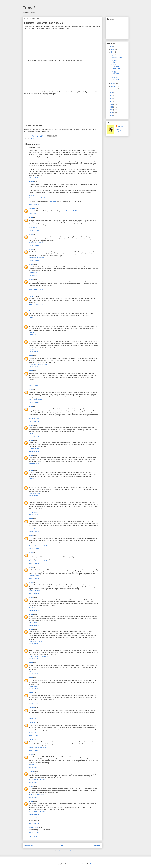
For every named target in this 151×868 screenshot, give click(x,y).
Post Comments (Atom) (67, 851)
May (113, 52)
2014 (111, 47)
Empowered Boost (35, 493)
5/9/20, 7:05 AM (34, 797)
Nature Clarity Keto (35, 716)
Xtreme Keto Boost (35, 591)
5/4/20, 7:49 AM (34, 767)
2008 (111, 107)
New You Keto (33, 383)
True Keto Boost (34, 449)
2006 (111, 113)
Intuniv (31, 693)
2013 (111, 93)
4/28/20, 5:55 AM (34, 689)
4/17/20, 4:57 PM (34, 593)
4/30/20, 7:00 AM (34, 719)
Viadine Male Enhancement (37, 748)
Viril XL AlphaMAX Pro (36, 400)
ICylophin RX (33, 622)
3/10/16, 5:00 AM (34, 214)
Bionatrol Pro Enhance (36, 243)
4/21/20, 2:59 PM (34, 625)
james (31, 217)
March (114, 83)
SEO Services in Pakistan (70, 211)
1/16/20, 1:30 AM (34, 367)
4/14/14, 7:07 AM (34, 178)
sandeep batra (34, 827)
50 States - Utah (116, 57)
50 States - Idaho (114, 61)
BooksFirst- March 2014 (116, 79)
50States (32, 139)
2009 (111, 104)
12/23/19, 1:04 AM (34, 230)
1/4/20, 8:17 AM (34, 307)
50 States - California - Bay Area (115, 73)
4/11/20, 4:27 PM (34, 548)
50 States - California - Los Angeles (116, 67)
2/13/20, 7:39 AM (34, 421)
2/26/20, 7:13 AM (34, 466)
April (113, 55)
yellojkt (31, 182)
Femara (31, 771)
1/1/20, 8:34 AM (34, 275)
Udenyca (32, 708)
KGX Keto (32, 434)
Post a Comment (32, 836)
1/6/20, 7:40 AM (34, 320)
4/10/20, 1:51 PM (34, 532)
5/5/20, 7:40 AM (34, 782)
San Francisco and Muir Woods (38, 198)
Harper (31, 739)
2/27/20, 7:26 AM (34, 481)
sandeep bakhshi (34, 818)
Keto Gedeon (33, 228)
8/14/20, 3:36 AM (34, 832)
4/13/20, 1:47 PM (34, 563)
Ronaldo (32, 296)
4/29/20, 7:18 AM (34, 704)
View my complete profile (121, 130)
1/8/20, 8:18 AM (34, 335)
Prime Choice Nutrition (36, 289)
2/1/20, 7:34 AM (34, 386)
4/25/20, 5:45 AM (34, 659)
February (114, 86)
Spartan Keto (33, 332)
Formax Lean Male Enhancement (39, 656)
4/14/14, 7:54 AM (34, 204)
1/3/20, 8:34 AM (34, 292)
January (114, 89)
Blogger (92, 864)
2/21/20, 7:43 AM (34, 436)
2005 (111, 116)
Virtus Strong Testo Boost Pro (38, 795)
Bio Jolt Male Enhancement (37, 780)
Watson (31, 311)
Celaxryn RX (33, 317)
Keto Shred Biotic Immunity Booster (40, 546)
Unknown (32, 208)
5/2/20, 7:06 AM (34, 750)
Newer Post (28, 845)
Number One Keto (34, 529)
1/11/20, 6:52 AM (34, 352)
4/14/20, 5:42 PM (34, 578)
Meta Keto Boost (34, 463)
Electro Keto (33, 608)
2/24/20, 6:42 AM (34, 451)
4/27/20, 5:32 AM (34, 674)
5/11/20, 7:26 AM (34, 814)
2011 (111, 98)
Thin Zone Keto (34, 512)
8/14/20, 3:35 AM (34, 823)
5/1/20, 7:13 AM (34, 735)
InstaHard (32, 478)
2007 (111, 110)
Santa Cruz (32, 196)
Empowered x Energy (35, 641)
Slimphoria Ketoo (34, 419)
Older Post (97, 845)
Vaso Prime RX (34, 686)
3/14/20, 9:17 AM (34, 515)
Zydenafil (32, 349)
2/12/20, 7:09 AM (34, 402)
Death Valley (52, 202)
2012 (111, 95)
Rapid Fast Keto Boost (36, 304)
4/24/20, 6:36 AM (34, 644)
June (113, 49)
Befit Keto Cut (33, 733)
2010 (111, 101)
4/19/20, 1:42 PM (34, 610)
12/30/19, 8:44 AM (34, 260)
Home (63, 845)
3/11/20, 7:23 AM (34, 496)
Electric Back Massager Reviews (39, 364)
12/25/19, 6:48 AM (34, 245)
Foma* (29, 8)
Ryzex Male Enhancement (37, 258)
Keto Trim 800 (33, 273)
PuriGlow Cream (34, 576)
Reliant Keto (33, 671)
